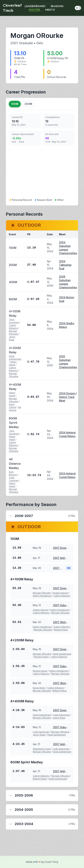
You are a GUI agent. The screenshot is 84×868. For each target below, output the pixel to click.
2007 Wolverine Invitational (58, 568)
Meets (50, 10)
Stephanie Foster (42, 749)
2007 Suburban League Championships (61, 605)
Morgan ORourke (14, 332)
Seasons (57, 6)
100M (15, 104)
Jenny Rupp (12, 338)
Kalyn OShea (12, 406)
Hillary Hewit (13, 363)
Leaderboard (35, 6)
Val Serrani (15, 409)
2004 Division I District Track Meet (68, 397)
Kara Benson (13, 473)
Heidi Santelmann (15, 358)
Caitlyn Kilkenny (13, 327)
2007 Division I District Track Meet (61, 548)
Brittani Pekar (61, 630)
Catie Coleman (14, 479)
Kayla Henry (39, 688)
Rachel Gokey (41, 657)
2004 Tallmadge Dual (65, 265)
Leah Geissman (61, 715)
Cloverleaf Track (12, 8)
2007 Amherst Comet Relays (61, 558)
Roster (35, 10)
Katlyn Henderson (42, 596)
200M (28, 104)
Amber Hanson (61, 593)
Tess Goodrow (14, 321)
